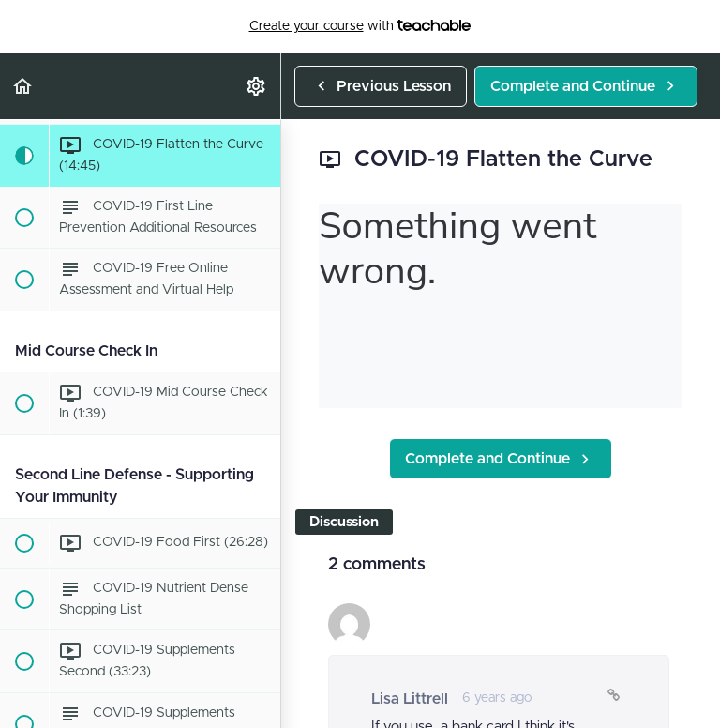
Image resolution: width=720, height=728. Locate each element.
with (360, 26)
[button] (23, 86)
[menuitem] (257, 86)
